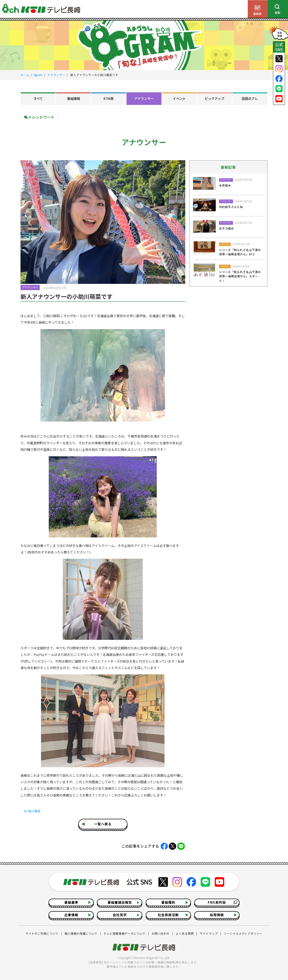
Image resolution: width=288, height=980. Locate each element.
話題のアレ (250, 99)
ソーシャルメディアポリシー (243, 933)
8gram (38, 75)
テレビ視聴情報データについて (124, 933)
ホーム (25, 75)
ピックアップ (214, 99)
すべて (38, 99)
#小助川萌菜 (32, 811)
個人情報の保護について (81, 933)
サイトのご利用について (42, 933)
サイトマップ (209, 933)
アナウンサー (56, 75)
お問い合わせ (160, 933)
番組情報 (73, 99)
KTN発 (109, 99)
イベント (179, 99)
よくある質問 (185, 933)
